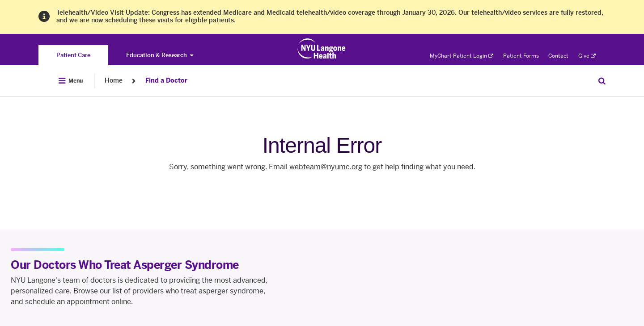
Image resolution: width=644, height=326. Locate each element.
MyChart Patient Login (462, 56)
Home (114, 81)
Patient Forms (521, 56)
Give (587, 56)
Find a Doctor (166, 81)
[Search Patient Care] (602, 81)
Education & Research (160, 55)
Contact (558, 56)
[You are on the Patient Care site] (73, 55)
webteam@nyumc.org (326, 167)
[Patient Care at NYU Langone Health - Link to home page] (322, 49)
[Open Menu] (71, 81)
